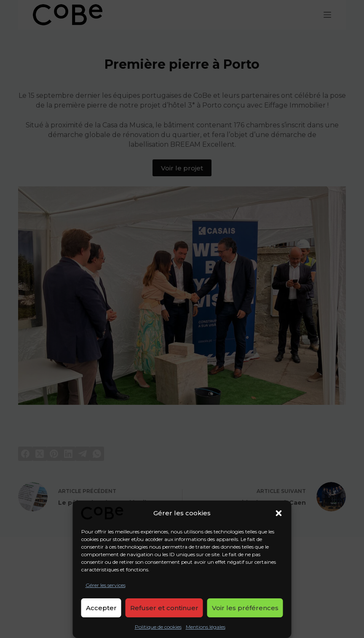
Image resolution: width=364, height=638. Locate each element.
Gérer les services (106, 585)
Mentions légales (206, 627)
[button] (279, 513)
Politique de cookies (158, 627)
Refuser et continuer (164, 608)
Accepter (101, 608)
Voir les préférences (245, 608)
